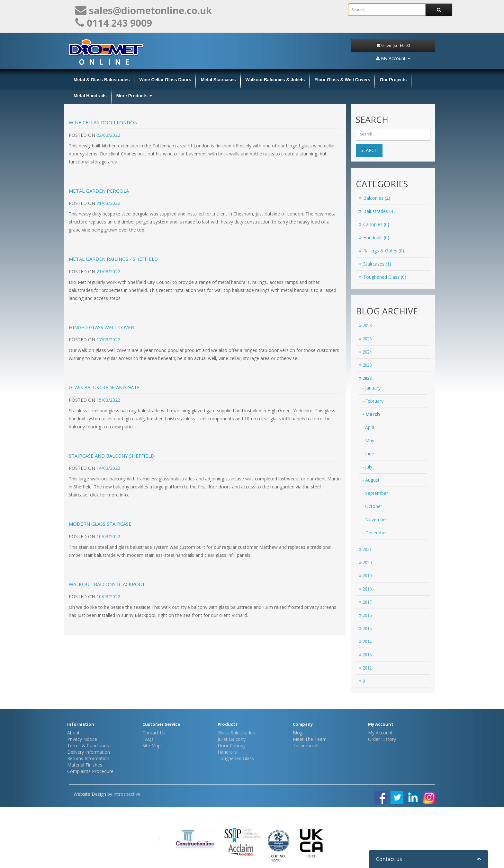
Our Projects (393, 80)
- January (371, 388)
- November (375, 519)
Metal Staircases (218, 80)
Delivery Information (89, 752)
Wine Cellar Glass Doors (165, 80)
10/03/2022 (108, 536)
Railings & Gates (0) (382, 251)
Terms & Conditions (88, 745)
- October (372, 506)
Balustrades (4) (377, 211)
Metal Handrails (90, 96)
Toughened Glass (236, 758)
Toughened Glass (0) (383, 277)
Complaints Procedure (90, 771)
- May (368, 440)
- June (368, 454)
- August (371, 480)
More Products (134, 96)
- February (373, 401)
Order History (382, 739)
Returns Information (88, 758)
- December (375, 533)
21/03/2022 (108, 203)
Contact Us (154, 733)
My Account (380, 733)
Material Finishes (85, 765)
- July (367, 467)
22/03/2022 (108, 135)
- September (375, 493)
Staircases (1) (375, 264)
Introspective (127, 794)
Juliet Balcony (232, 739)
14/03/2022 (108, 468)
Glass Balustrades (236, 733)
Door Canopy (232, 745)
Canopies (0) (374, 224)
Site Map (152, 745)
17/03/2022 (108, 340)
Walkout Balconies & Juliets (275, 80)
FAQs (148, 739)
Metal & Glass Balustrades (102, 80)
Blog (298, 733)
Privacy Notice (82, 739)
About (73, 733)
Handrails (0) (374, 237)
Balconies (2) (375, 198)
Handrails (227, 752)
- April (368, 427)
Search (369, 150)
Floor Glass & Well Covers (342, 80)
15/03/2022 (108, 400)
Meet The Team (310, 739)
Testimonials (306, 745)
